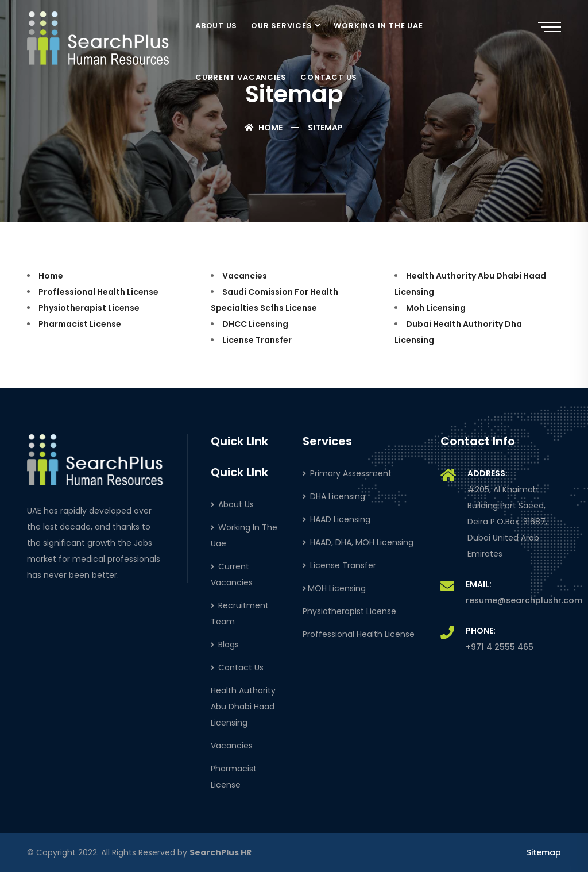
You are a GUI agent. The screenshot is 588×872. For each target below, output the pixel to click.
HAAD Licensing (336, 519)
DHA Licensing (334, 496)
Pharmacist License (80, 324)
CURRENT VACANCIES (241, 77)
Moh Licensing (436, 308)
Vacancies (245, 276)
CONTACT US (329, 77)
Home (264, 128)
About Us (232, 504)
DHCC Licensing (255, 324)
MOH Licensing (334, 588)
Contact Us (237, 667)
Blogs (225, 645)
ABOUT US (216, 26)
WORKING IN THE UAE (378, 26)
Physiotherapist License (89, 308)
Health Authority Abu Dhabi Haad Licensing (243, 707)
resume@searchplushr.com (524, 600)
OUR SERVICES (281, 26)
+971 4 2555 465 (500, 647)
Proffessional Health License (98, 292)
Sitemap (544, 852)
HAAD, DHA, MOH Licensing (358, 542)
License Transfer (257, 340)
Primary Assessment (347, 473)
